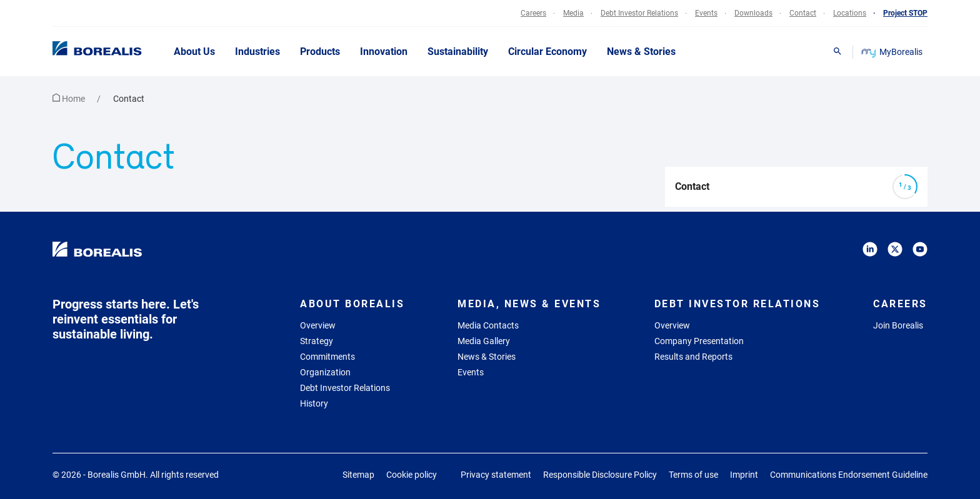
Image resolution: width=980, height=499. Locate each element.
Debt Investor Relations (345, 388)
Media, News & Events (529, 304)
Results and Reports (693, 357)
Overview (318, 325)
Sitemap (358, 475)
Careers (900, 304)
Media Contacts (488, 325)
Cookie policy (412, 475)
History (314, 403)
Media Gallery (484, 341)
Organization (325, 372)
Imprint (744, 475)
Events (471, 372)
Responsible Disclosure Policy (600, 475)
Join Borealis (898, 325)
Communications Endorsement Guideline (849, 475)
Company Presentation (699, 341)
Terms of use (693, 475)
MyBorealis (893, 52)
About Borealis (352, 304)
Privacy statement (496, 475)
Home (70, 99)
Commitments (327, 357)
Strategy (317, 341)
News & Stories (487, 357)
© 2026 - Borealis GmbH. (136, 475)
